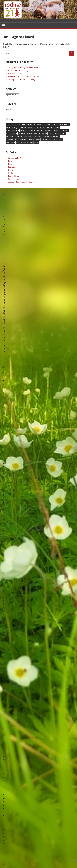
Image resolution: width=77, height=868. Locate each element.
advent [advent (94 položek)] (9, 125)
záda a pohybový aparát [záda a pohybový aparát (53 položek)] (24, 143)
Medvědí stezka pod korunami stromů (23, 77)
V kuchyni (44, 202)
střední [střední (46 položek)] (46, 137)
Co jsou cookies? (15, 158)
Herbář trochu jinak (19, 841)
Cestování (7, 202)
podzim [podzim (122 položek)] (33, 131)
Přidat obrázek (14, 179)
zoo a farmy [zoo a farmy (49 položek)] (11, 143)
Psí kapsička (7, 565)
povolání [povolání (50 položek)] (40, 131)
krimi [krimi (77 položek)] (47, 128)
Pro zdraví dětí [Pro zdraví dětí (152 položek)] (12, 134)
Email (5, 446)
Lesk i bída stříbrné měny (18, 71)
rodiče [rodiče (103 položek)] (63, 134)
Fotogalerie (13, 167)
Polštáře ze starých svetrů (12, 516)
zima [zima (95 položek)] (61, 140)
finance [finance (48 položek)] (67, 125)
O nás (10, 173)
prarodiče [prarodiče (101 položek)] (48, 131)
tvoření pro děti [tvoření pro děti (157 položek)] (12, 140)
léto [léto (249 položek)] (57, 128)
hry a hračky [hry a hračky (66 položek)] (11, 128)
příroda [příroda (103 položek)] (29, 134)
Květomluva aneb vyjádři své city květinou (25, 392)
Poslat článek (13, 176)
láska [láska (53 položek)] (52, 128)
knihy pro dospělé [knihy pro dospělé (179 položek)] (27, 128)
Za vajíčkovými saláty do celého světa (23, 68)
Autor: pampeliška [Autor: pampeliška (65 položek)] (19, 125)
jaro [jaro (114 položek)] (18, 128)
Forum (11, 161)
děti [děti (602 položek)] (55, 125)
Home (11, 170)
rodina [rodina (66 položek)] (57, 134)
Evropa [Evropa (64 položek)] (60, 125)
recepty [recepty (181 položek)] (51, 134)
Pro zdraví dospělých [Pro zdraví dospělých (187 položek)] (60, 131)
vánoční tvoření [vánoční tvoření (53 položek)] (47, 140)
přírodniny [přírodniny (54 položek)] (37, 134)
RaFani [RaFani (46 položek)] (45, 134)
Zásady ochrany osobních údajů (21, 182)
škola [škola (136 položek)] (36, 143)
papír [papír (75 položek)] (27, 131)
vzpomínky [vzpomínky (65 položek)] (23, 140)
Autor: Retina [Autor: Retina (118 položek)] (31, 125)
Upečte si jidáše (14, 74)
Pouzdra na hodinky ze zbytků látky (16, 621)
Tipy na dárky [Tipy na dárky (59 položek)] (55, 137)
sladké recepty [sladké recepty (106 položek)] (26, 137)
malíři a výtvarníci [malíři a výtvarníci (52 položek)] (13, 131)
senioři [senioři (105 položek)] (17, 137)
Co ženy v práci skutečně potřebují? (22, 80)
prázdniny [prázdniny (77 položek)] (22, 134)
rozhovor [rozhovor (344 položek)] (10, 137)
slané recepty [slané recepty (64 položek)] (38, 137)
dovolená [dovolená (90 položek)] (49, 125)
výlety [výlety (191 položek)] (56, 140)
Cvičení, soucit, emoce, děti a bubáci (22, 435)
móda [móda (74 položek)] (22, 131)
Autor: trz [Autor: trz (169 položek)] (41, 125)
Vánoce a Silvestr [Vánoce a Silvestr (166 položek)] (34, 140)
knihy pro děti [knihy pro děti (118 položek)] (40, 128)
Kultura (6, 309)
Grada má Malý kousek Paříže (18, 349)
